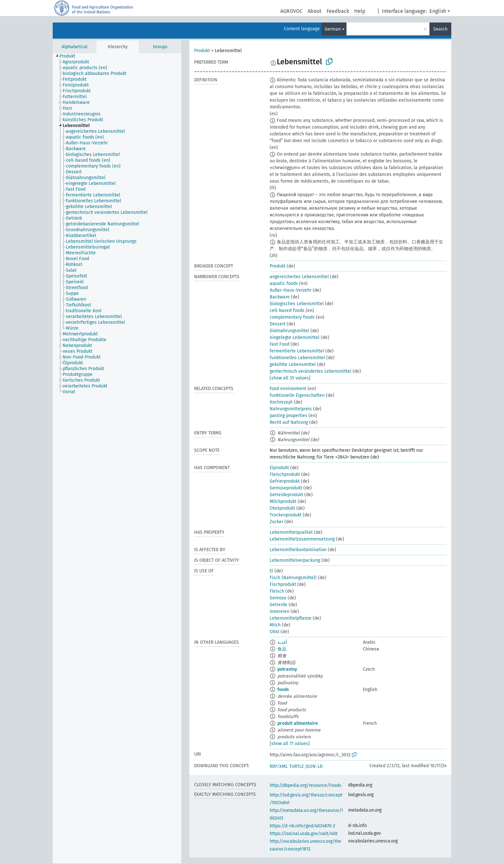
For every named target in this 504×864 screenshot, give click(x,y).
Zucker (276, 522)
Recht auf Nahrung (289, 422)
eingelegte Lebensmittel (295, 337)
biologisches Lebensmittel (297, 304)
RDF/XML (279, 766)
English (438, 11)
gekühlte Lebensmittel (293, 364)
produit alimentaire (298, 723)
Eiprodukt (279, 468)
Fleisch (277, 591)
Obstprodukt (282, 508)
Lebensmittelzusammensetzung (302, 539)
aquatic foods (284, 283)
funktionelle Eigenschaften (297, 395)
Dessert (278, 324)
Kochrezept (281, 402)
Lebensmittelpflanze (291, 618)
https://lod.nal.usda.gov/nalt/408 (304, 834)
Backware (280, 297)
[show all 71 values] (290, 744)
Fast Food (279, 344)
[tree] (117, 458)
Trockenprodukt (286, 515)
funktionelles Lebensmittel (297, 358)
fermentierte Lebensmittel (297, 351)
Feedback (338, 11)
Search (440, 29)
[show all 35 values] (290, 378)
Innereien (279, 611)
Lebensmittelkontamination (298, 550)
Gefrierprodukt (285, 481)
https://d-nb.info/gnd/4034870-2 (302, 826)
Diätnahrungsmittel (289, 331)
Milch (275, 625)
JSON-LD (314, 766)
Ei (271, 571)
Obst (274, 632)
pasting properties (288, 416)
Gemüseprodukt (286, 488)
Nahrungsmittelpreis (291, 409)
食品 (282, 649)
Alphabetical (75, 47)
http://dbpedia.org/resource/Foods (306, 785)
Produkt (202, 51)
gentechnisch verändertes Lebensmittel (310, 371)
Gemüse (278, 598)
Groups (160, 47)
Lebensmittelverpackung (295, 560)
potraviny (287, 669)
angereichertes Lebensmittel (299, 277)
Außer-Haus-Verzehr (291, 290)
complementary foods (292, 317)
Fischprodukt (283, 584)
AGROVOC (291, 11)
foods (283, 690)
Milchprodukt (283, 501)
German (333, 29)
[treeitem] (70, 56)
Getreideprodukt (286, 495)
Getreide (279, 605)
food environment (288, 389)
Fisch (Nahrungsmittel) (293, 578)
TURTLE (297, 766)
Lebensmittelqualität (291, 532)
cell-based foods (287, 310)
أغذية (282, 642)
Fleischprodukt (285, 474)
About (315, 11)
